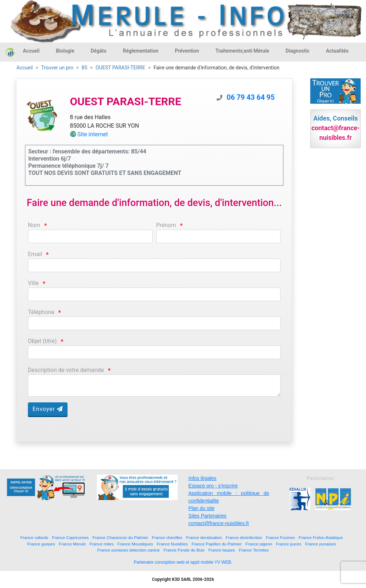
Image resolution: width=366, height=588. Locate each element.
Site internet (93, 134)
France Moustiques (135, 544)
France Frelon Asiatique (321, 537)
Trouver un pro (57, 68)
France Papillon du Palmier (217, 544)
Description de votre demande (66, 370)
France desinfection (244, 537)
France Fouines (280, 537)
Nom (34, 225)
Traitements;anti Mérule (242, 51)
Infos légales (202, 478)
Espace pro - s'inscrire (213, 486)
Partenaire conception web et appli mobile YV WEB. (183, 562)
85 (84, 68)
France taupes (222, 550)
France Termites (254, 550)
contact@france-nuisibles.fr (219, 523)
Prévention (187, 51)
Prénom (166, 225)
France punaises (320, 544)
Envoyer (48, 409)
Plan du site (201, 508)
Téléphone (41, 312)
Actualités (337, 51)
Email (35, 254)
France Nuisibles (172, 544)
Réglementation (141, 51)
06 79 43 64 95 (251, 97)
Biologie (65, 51)
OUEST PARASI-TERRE (120, 68)
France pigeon (259, 544)
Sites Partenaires (207, 516)
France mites (102, 544)
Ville (33, 283)
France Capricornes (71, 537)
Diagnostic (298, 51)
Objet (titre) (42, 341)
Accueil (31, 51)
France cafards (34, 537)
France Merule (72, 544)
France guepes (41, 544)
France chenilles (167, 537)
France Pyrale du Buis (184, 550)
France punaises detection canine (128, 550)
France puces (289, 544)
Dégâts (99, 51)
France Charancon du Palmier (120, 537)
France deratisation (204, 537)
